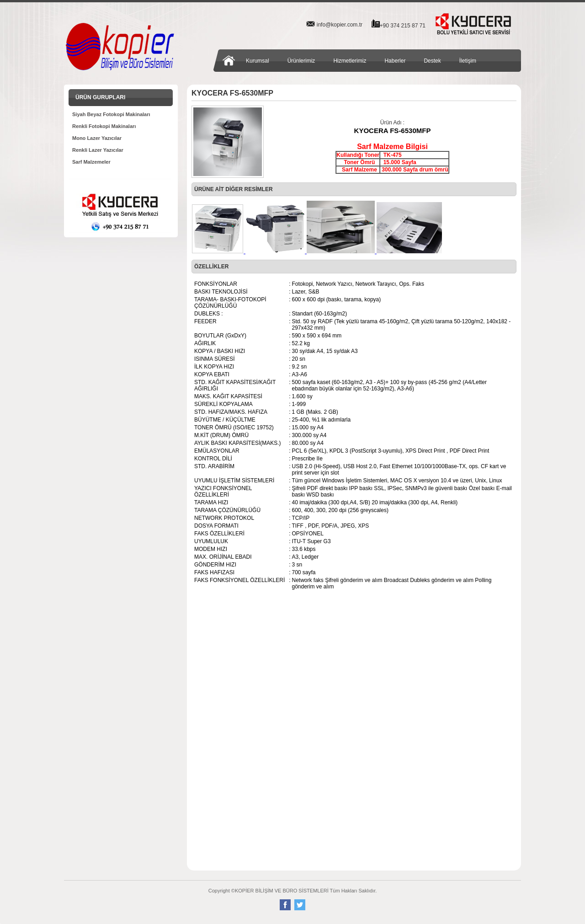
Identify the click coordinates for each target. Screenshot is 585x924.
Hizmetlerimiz (350, 61)
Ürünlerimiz (301, 61)
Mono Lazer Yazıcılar (97, 138)
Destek (432, 61)
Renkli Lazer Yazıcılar (98, 150)
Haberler (395, 61)
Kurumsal (258, 61)
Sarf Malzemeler (91, 162)
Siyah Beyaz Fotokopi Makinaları (111, 114)
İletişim (468, 61)
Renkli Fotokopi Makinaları (104, 126)
